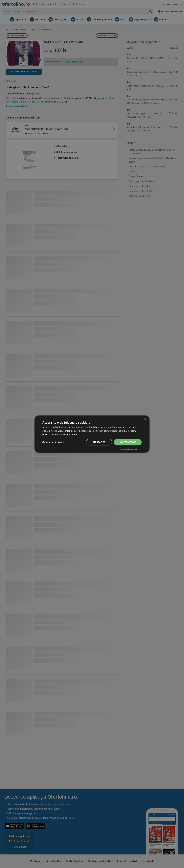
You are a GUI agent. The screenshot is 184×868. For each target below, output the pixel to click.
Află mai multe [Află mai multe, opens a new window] (70, 434)
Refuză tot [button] (99, 442)
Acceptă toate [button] (128, 442)
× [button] (145, 419)
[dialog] (92, 434)
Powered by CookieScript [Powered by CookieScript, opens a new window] (131, 450)
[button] (53, 442)
